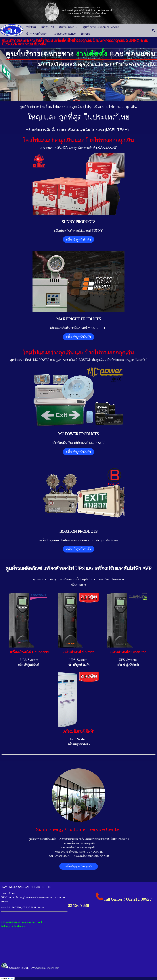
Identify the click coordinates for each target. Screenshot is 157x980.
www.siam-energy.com (47, 968)
